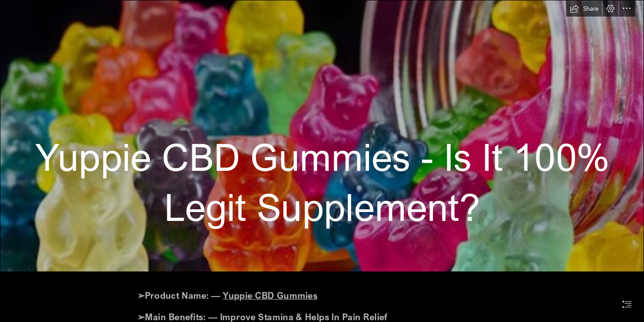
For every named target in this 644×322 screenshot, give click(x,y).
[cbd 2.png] (322, 136)
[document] (322, 161)
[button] (584, 8)
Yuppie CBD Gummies (270, 295)
